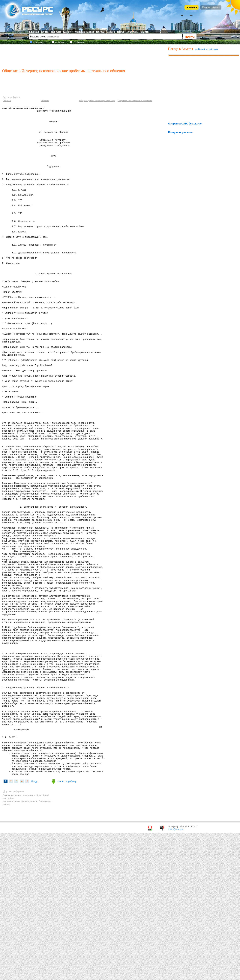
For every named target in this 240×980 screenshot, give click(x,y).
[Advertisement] (84, 56)
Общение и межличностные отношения (135, 101)
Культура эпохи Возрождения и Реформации (27, 947)
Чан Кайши (8, 944)
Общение (7, 101)
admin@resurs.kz (176, 976)
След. (35, 925)
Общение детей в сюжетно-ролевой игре (97, 101)
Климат (7, 951)
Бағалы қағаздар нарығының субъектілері (26, 940)
